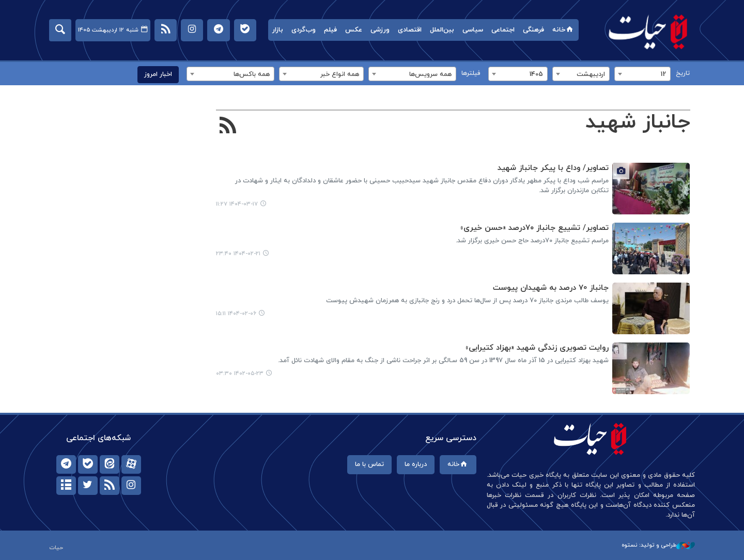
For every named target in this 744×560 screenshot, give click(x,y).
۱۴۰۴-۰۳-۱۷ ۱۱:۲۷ (237, 204)
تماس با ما (369, 464)
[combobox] (642, 74)
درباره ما (416, 464)
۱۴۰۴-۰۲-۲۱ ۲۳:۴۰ (238, 254)
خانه (563, 30)
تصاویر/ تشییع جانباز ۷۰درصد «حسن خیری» (534, 228)
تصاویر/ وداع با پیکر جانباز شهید (553, 168)
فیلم (330, 30)
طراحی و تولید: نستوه (658, 545)
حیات (648, 31)
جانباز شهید (637, 122)
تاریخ (683, 73)
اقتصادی (410, 30)
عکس (354, 30)
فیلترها (471, 73)
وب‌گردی (304, 30)
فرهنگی (533, 30)
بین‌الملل (442, 30)
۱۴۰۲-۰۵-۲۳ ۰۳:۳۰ (240, 374)
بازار (278, 30)
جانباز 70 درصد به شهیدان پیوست (550, 288)
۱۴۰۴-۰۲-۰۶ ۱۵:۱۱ (236, 314)
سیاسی (473, 30)
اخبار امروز (158, 74)
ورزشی (380, 30)
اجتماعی (503, 30)
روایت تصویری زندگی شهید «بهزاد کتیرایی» (537, 348)
